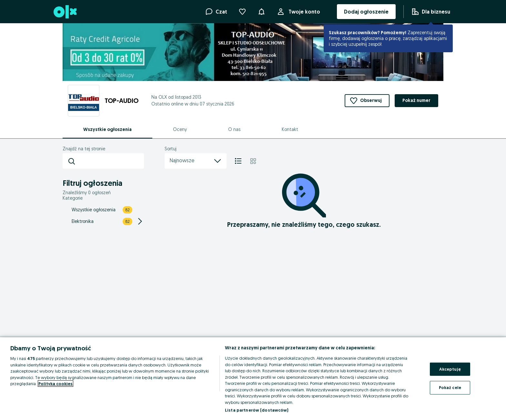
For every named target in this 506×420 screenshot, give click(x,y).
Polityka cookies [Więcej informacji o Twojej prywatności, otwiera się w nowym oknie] (56, 384)
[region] (253, 379)
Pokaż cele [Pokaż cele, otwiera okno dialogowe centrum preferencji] (450, 387)
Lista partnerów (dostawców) (257, 410)
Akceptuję (450, 369)
